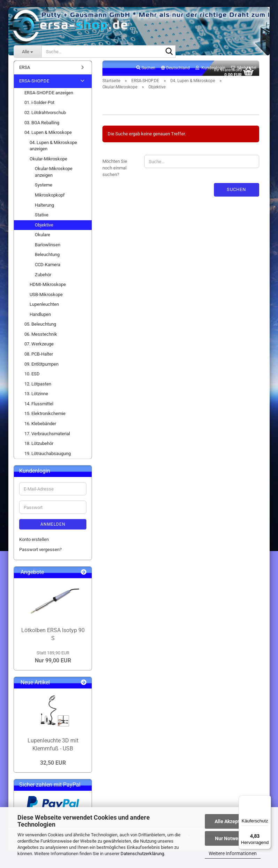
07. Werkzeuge (39, 348)
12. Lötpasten (38, 388)
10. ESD (32, 378)
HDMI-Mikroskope (48, 288)
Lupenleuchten (44, 308)
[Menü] (267, 799)
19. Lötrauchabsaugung (48, 457)
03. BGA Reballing (42, 126)
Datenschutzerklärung (142, 854)
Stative (42, 219)
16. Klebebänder (40, 427)
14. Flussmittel (39, 408)
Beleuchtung (47, 259)
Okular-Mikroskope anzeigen (54, 176)
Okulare (43, 239)
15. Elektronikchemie (45, 418)
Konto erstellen (34, 543)
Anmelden (53, 528)
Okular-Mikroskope (48, 163)
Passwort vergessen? (40, 553)
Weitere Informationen (233, 853)
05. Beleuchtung (40, 328)
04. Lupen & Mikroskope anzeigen (53, 150)
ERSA (25, 71)
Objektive (44, 229)
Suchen (236, 193)
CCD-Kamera (48, 268)
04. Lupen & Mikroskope (48, 136)
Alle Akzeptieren (233, 821)
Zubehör (43, 278)
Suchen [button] (146, 72)
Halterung (44, 209)
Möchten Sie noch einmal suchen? (115, 172)
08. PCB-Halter (39, 358)
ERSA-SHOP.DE (34, 85)
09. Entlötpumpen (41, 368)
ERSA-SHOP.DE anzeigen (49, 97)
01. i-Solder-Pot (39, 107)
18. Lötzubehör (39, 447)
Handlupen (40, 318)
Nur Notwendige (233, 838)
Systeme (44, 189)
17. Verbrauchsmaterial (47, 437)
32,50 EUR (53, 767)
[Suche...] (28, 51)
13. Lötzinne (36, 398)
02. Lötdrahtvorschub (45, 116)
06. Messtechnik (41, 338)
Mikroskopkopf (50, 199)
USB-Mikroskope (46, 298)
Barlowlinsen (48, 249)
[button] (175, 72)
